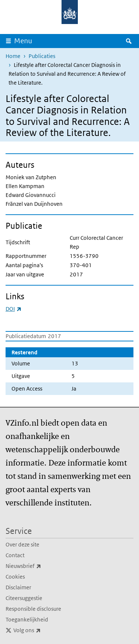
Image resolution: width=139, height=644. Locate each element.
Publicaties (42, 56)
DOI (14, 309)
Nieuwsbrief (40, 566)
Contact (15, 555)
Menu (23, 41)
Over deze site (22, 544)
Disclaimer (18, 587)
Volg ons (43, 630)
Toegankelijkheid (27, 619)
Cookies (15, 577)
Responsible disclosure (33, 609)
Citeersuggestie (24, 598)
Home (13, 56)
